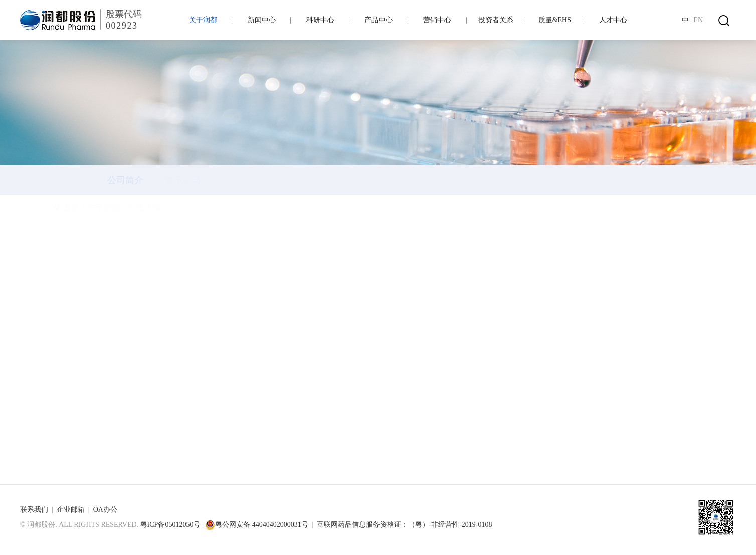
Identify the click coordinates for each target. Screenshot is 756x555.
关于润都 (128, 208)
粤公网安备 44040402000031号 (257, 525)
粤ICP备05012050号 (170, 525)
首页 (96, 208)
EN (698, 20)
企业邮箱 (71, 510)
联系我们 (34, 510)
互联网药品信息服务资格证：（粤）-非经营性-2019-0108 (405, 525)
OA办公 (105, 510)
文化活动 (169, 208)
